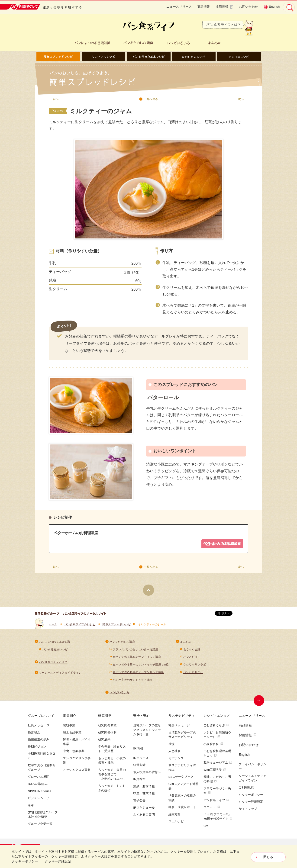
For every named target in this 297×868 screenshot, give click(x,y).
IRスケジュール (144, 809)
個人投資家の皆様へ (147, 774)
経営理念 (34, 734)
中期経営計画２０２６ (42, 757)
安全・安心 (141, 717)
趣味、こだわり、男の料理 (217, 781)
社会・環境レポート (182, 809)
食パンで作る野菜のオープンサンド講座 (138, 674)
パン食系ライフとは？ (53, 663)
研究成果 (104, 741)
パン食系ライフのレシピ (80, 625)
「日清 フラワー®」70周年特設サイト (218, 818)
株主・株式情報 (144, 795)
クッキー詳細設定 (251, 803)
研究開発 (105, 717)
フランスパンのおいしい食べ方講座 (136, 650)
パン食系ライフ (216, 802)
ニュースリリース (179, 7)
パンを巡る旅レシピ (55, 650)
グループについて (41, 717)
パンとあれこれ (193, 674)
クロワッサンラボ (195, 666)
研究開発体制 (107, 734)
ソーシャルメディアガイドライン (60, 674)
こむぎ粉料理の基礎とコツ (217, 755)
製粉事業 (69, 727)
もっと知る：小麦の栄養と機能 (112, 762)
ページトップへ (259, 702)
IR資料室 (139, 781)
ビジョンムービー (40, 800)
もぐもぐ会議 (192, 650)
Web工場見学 (215, 771)
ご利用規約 (246, 789)
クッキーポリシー (251, 796)
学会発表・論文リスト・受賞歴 (112, 751)
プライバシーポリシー (253, 768)
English (272, 7)
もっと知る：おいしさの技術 (112, 790)
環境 (172, 746)
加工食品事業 (72, 734)
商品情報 (204, 7)
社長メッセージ (39, 727)
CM (206, 828)
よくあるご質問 (144, 816)
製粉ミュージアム (218, 764)
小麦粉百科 (213, 746)
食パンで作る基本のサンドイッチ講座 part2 (141, 666)
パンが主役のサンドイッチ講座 (133, 681)
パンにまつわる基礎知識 (55, 643)
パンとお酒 (190, 658)
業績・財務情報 (144, 788)
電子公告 (139, 802)
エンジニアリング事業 (77, 762)
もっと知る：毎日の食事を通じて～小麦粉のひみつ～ (112, 776)
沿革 (31, 807)
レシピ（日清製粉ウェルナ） (217, 736)
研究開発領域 (107, 727)
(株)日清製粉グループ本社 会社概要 (43, 816)
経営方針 (139, 767)
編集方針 (175, 816)
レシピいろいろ (119, 694)
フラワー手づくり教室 (217, 792)
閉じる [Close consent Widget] (268, 857)
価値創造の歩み (39, 741)
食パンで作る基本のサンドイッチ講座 (137, 658)
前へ (56, 99)
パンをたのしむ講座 (122, 643)
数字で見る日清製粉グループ (42, 769)
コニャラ (212, 809)
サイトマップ (248, 810)
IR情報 (138, 750)
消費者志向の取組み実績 (182, 799)
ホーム (53, 625)
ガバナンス (176, 760)
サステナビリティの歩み (182, 769)
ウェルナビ (176, 823)
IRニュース (141, 760)
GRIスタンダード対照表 (184, 788)
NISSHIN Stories (39, 792)
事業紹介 (69, 717)
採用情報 (224, 7)
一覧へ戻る (151, 99)
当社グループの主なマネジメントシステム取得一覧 (147, 731)
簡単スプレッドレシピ (116, 625)
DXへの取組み (38, 786)
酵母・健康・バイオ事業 (77, 743)
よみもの (186, 643)
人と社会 (175, 753)
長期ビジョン (37, 748)
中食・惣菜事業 (74, 753)
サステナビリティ (182, 717)
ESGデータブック (181, 778)
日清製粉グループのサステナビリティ (182, 736)
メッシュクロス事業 (77, 771)
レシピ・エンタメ (217, 717)
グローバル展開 (39, 778)
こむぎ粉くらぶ (216, 727)
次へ (241, 99)
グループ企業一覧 (40, 825)
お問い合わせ (249, 7)
